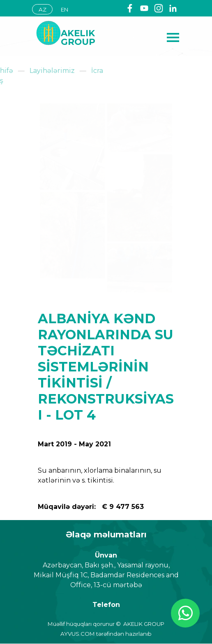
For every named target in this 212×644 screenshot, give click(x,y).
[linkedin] (173, 8)
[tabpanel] (92, 37)
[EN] (65, 9)
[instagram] (159, 8)
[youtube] (144, 8)
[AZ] (42, 9)
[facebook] (130, 8)
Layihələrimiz (23, 71)
